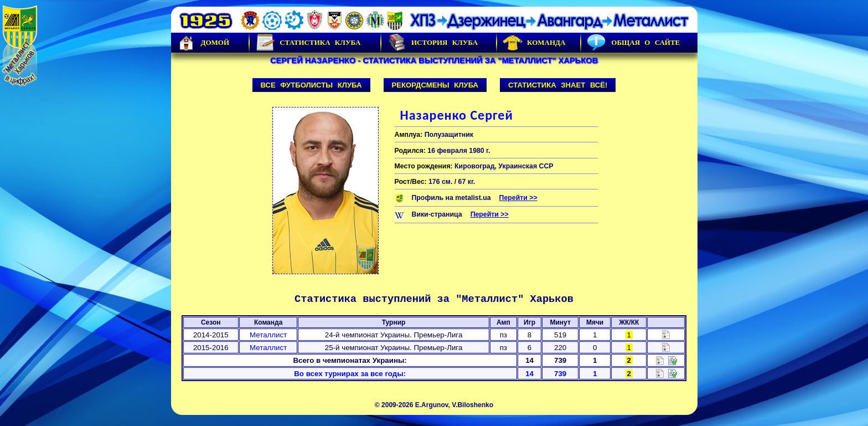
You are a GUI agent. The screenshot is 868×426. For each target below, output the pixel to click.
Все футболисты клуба (311, 85)
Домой (203, 43)
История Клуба (432, 43)
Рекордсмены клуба (435, 85)
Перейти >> (518, 198)
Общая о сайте (633, 43)
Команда (534, 43)
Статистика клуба (308, 43)
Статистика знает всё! (558, 85)
